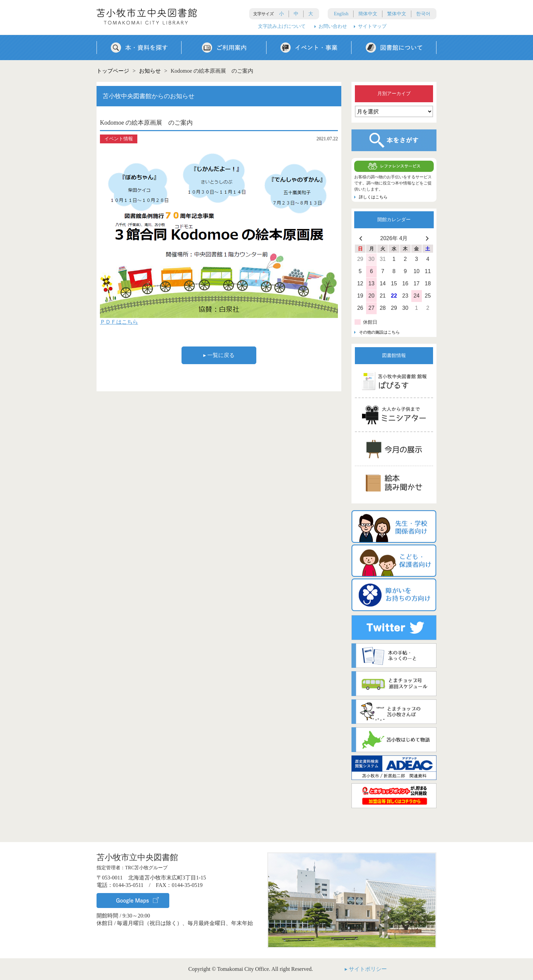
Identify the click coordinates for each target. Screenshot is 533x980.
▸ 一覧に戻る (219, 355)
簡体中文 (368, 14)
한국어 (423, 14)
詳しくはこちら (373, 197)
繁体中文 (397, 14)
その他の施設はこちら (379, 332)
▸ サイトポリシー (366, 969)
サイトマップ (372, 26)
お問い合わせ (333, 26)
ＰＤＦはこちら (119, 322)
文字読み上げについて (282, 26)
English (341, 14)
